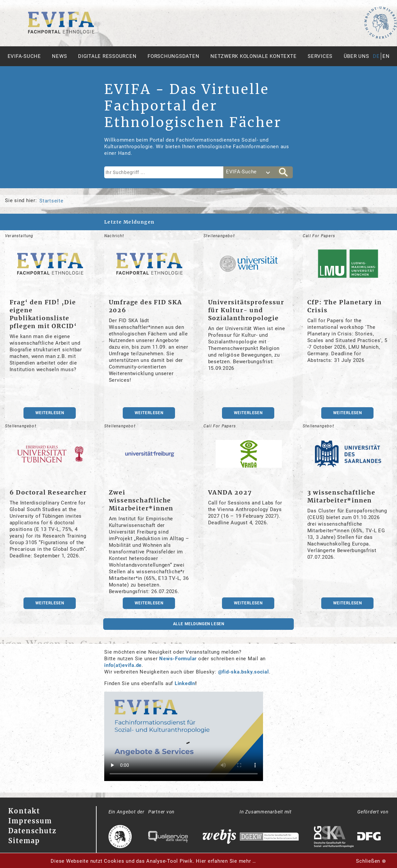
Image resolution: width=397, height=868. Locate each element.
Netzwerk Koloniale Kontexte (253, 56)
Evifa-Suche (24, 56)
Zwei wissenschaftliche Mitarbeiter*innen (141, 500)
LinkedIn (185, 683)
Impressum (30, 821)
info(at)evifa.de (123, 665)
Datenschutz (32, 831)
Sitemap (24, 841)
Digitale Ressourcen (107, 56)
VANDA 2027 (230, 492)
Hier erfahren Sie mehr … (226, 861)
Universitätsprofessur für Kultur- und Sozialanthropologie (246, 310)
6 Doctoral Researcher (48, 492)
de (376, 56)
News (59, 56)
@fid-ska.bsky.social (243, 672)
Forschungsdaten (173, 56)
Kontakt (24, 811)
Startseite (51, 201)
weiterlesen (50, 413)
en (386, 56)
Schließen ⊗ (371, 861)
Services (320, 56)
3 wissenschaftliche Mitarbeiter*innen (341, 496)
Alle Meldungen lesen (199, 624)
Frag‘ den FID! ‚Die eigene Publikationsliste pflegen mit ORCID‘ (43, 314)
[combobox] (249, 172)
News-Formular (178, 659)
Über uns (356, 56)
